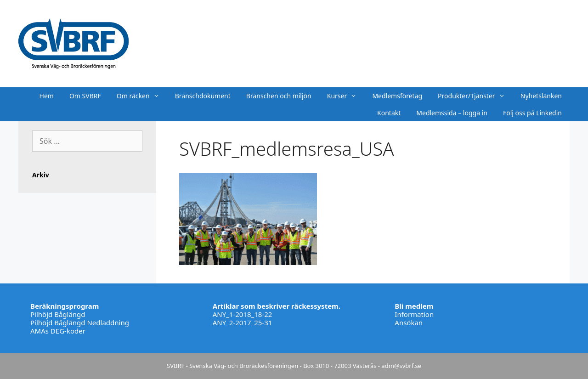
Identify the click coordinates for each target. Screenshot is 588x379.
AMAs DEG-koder (58, 331)
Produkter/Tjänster (475, 96)
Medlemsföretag (397, 96)
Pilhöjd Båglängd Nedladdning (80, 322)
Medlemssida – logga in (452, 113)
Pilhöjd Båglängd (58, 314)
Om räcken (142, 96)
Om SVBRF (85, 96)
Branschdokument (203, 96)
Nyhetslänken (541, 96)
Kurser (346, 96)
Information (414, 314)
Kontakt (389, 113)
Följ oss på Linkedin (532, 113)
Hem (47, 96)
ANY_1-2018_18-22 (243, 314)
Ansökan (409, 322)
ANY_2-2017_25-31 (243, 322)
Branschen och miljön (279, 96)
